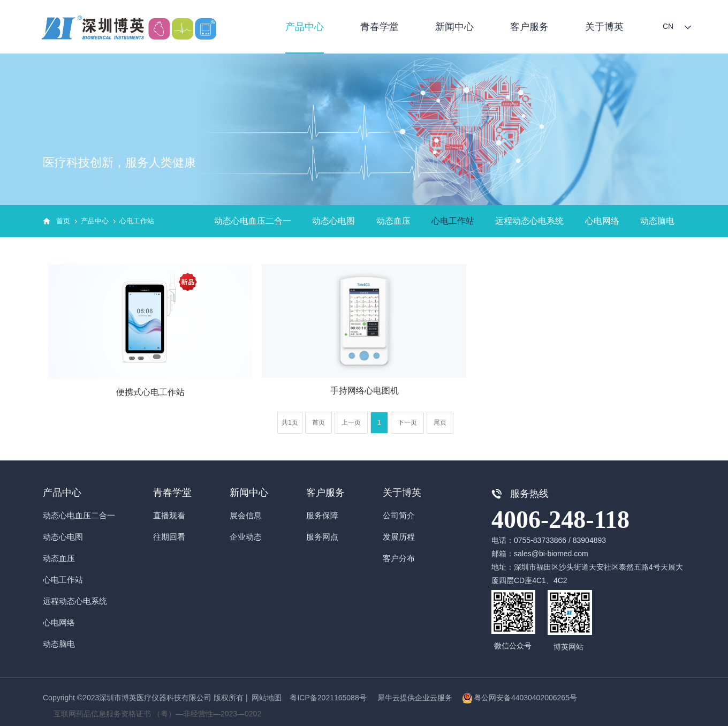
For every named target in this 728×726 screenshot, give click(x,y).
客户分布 (399, 558)
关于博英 (604, 27)
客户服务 (529, 27)
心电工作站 (137, 221)
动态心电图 (333, 221)
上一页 (351, 422)
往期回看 (169, 537)
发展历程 (399, 537)
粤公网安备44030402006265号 (525, 698)
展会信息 (246, 515)
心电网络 (602, 221)
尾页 (440, 422)
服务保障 (322, 515)
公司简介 (399, 515)
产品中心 (305, 27)
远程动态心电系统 (529, 221)
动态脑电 (657, 221)
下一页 (407, 422)
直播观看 (169, 515)
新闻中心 (454, 27)
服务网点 (322, 537)
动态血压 (393, 221)
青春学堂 (380, 27)
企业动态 (246, 537)
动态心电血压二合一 (253, 221)
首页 (63, 221)
